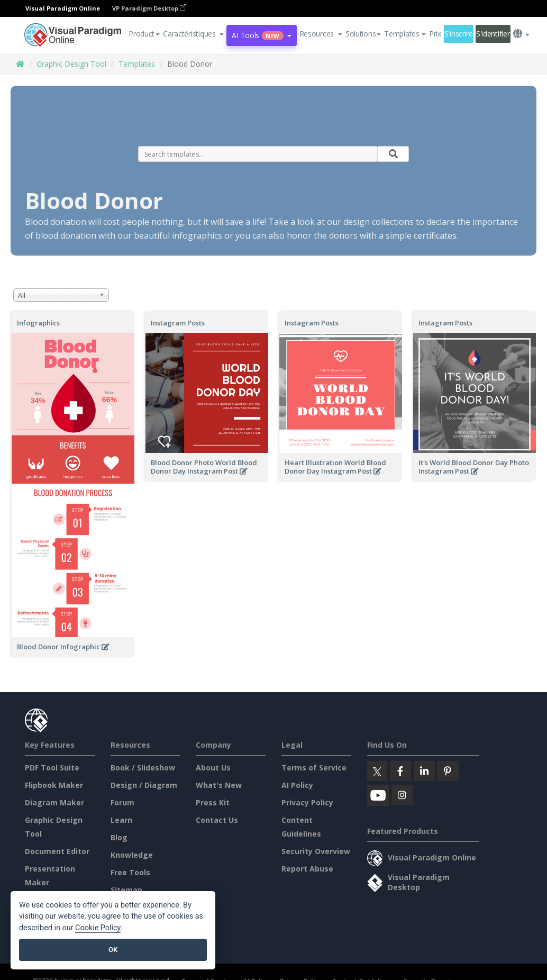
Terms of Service (314, 768)
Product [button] (144, 34)
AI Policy (297, 785)
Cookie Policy (98, 928)
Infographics (38, 323)
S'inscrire (459, 34)
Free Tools (130, 872)
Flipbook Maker (54, 785)
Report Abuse (307, 869)
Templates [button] (405, 34)
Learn (121, 820)
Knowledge (132, 855)
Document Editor (57, 851)
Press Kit (213, 802)
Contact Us (217, 820)
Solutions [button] (363, 34)
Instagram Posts (178, 323)
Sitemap (126, 890)
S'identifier (493, 34)
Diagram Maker (54, 802)
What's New (219, 785)
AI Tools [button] (261, 35)
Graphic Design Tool (71, 64)
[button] (193, 34)
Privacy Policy (307, 802)
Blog (119, 837)
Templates (137, 64)
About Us (213, 768)
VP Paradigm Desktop (149, 8)
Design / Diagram (144, 785)
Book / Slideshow (143, 768)
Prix (435, 34)
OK (113, 950)
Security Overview (316, 851)
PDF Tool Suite (52, 768)
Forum (122, 802)
